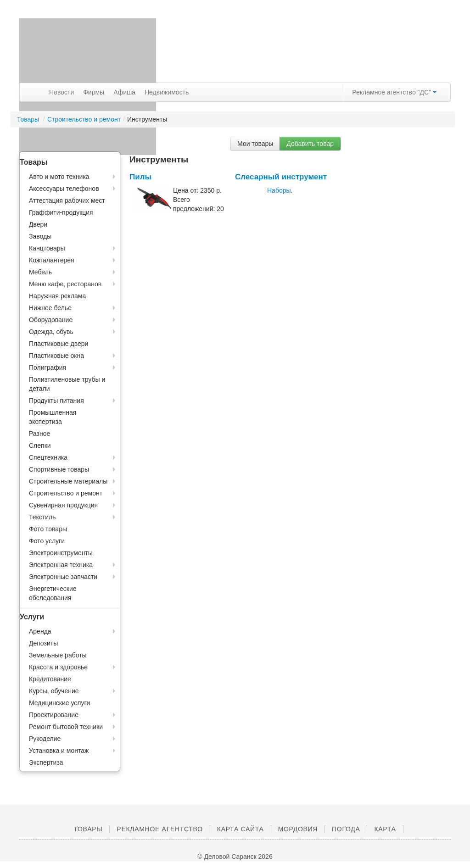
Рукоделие (45, 739)
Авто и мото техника (59, 177)
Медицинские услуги (59, 703)
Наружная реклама (57, 296)
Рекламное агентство (159, 829)
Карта (385, 829)
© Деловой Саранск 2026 (235, 857)
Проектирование (54, 715)
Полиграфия (48, 367)
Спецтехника (48, 457)
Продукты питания (56, 401)
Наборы (279, 190)
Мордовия (298, 829)
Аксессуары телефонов (64, 189)
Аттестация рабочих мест (67, 200)
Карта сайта (241, 829)
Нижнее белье (50, 308)
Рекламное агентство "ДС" (394, 92)
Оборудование (51, 320)
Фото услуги (47, 541)
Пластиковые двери (59, 344)
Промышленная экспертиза (53, 417)
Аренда (40, 631)
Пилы (140, 177)
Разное (39, 434)
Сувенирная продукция (63, 505)
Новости (62, 92)
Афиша (124, 92)
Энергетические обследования (53, 593)
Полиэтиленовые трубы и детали (67, 384)
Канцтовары (47, 248)
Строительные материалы (68, 481)
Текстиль (42, 517)
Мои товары (255, 144)
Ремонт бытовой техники (66, 727)
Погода (346, 829)
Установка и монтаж (59, 751)
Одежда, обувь (51, 332)
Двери (38, 224)
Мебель (40, 272)
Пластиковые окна (56, 356)
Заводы (40, 236)
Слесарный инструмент (281, 177)
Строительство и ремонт (84, 119)
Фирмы (94, 92)
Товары (29, 119)
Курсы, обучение (54, 691)
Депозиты (43, 643)
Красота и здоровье (58, 667)
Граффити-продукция (61, 212)
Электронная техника (61, 565)
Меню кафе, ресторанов (65, 284)
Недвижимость (167, 92)
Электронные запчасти (63, 577)
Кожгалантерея (52, 260)
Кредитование (50, 679)
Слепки (40, 445)
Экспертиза (46, 762)
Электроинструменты (61, 553)
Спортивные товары (59, 469)
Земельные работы (58, 655)
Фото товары (48, 529)
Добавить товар (310, 144)
